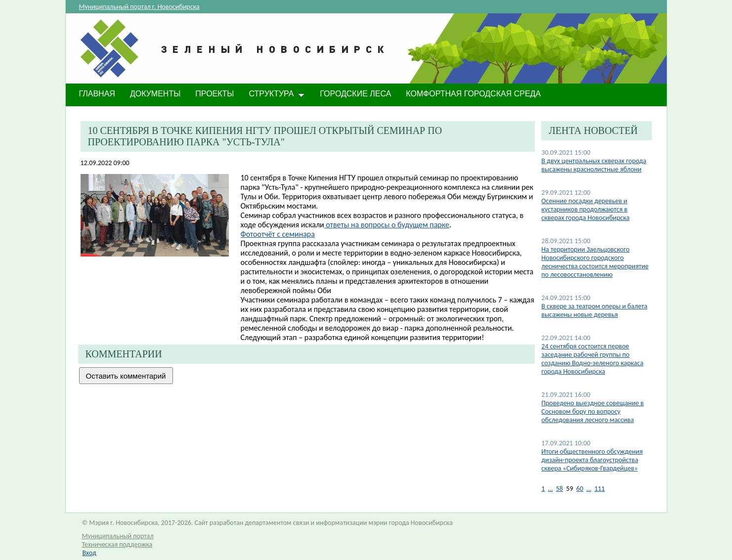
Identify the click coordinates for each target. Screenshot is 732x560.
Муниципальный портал (118, 536)
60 (580, 489)
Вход (89, 553)
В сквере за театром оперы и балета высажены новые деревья (594, 310)
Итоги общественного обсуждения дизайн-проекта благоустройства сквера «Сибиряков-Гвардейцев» (592, 460)
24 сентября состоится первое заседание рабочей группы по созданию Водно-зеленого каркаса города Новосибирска (592, 359)
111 (599, 489)
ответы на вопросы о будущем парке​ (387, 225)
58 (560, 489)
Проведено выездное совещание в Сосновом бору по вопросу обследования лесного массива (592, 411)
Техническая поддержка (117, 544)
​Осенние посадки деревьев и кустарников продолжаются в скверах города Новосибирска (585, 209)
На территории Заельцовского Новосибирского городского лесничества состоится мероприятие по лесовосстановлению (595, 262)
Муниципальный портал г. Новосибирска (139, 7)
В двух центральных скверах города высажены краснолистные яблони (594, 165)
